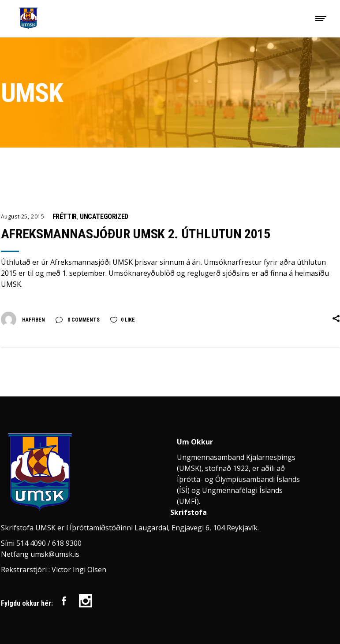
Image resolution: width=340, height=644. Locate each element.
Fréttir (65, 217)
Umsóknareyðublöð (142, 273)
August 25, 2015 (23, 217)
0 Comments (83, 320)
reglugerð (205, 273)
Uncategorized (104, 217)
